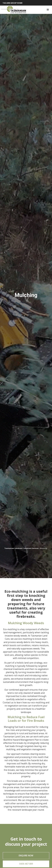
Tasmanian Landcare (13, 548)
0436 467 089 (26, 864)
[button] (48, 10)
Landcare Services (31, 548)
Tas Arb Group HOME (13, 3)
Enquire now (26, 856)
